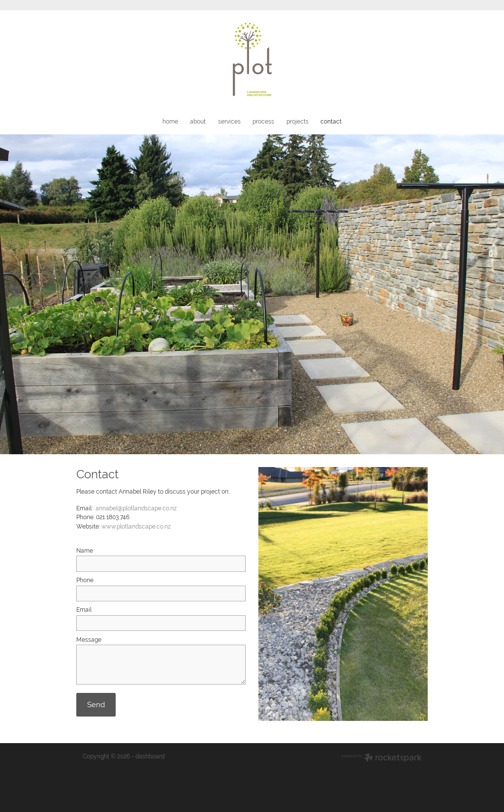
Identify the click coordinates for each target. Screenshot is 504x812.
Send (96, 704)
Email (84, 610)
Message (89, 640)
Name (85, 551)
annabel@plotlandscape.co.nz (136, 508)
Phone (85, 580)
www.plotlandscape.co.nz (136, 527)
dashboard (150, 756)
